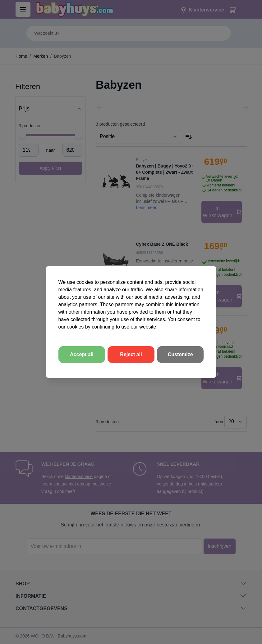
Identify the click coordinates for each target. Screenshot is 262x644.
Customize (180, 354)
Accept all (82, 354)
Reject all (131, 354)
